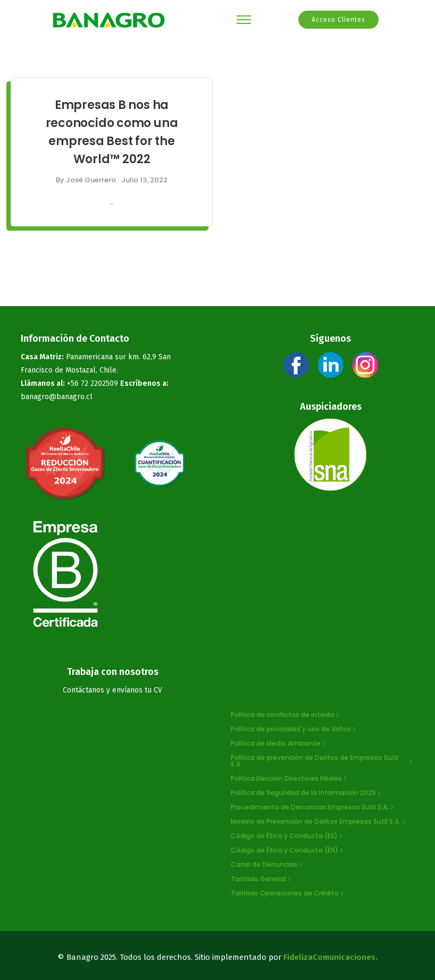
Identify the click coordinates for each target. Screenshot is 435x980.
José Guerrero (91, 180)
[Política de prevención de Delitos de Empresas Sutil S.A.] (323, 761)
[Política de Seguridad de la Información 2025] (307, 793)
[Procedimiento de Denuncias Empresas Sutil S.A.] (313, 807)
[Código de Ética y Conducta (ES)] (288, 836)
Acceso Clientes (338, 20)
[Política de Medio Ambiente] (279, 744)
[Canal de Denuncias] (267, 865)
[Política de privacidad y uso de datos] (294, 729)
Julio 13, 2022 (144, 180)
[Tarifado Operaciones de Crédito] (288, 893)
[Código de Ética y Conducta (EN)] (288, 850)
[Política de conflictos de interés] (286, 715)
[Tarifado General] (262, 879)
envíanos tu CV (137, 690)
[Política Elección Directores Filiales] (290, 779)
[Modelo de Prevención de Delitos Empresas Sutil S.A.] (319, 822)
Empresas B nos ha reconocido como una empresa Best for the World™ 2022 (112, 132)
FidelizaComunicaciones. (331, 957)
